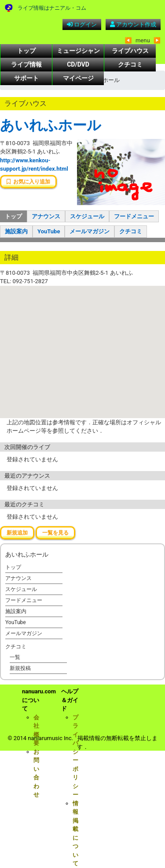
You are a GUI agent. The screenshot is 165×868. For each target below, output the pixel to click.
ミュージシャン (78, 51)
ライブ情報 (26, 64)
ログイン (82, 24)
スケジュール (87, 216)
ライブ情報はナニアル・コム (52, 8)
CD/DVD (78, 64)
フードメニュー (134, 216)
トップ (26, 51)
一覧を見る (55, 533)
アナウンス (46, 216)
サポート (26, 78)
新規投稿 (20, 668)
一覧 (15, 657)
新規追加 (17, 533)
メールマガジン (90, 231)
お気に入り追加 (28, 182)
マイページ (78, 78)
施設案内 (16, 231)
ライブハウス (130, 51)
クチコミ (130, 64)
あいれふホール (51, 125)
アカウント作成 (133, 24)
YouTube (49, 231)
